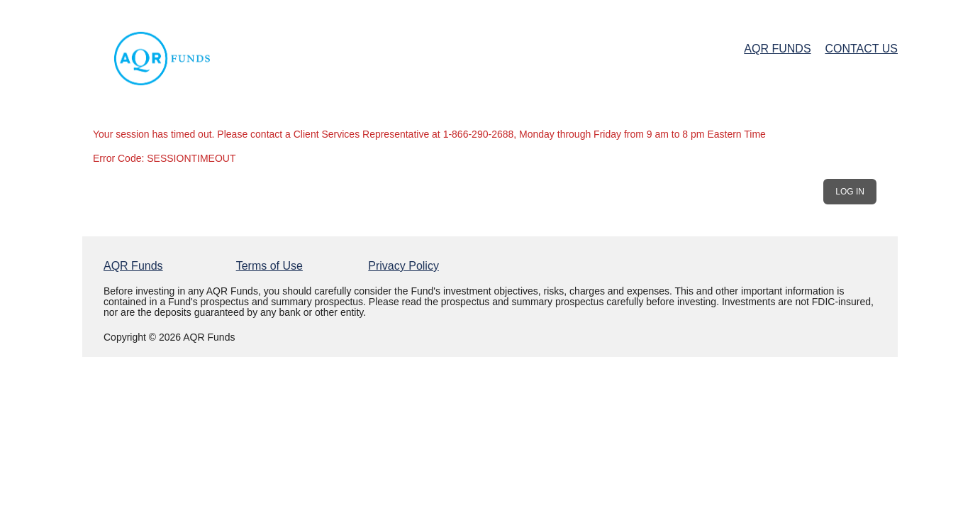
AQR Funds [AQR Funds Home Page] (777, 49)
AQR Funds (133, 266)
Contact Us (861, 49)
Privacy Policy (403, 266)
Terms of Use (269, 266)
